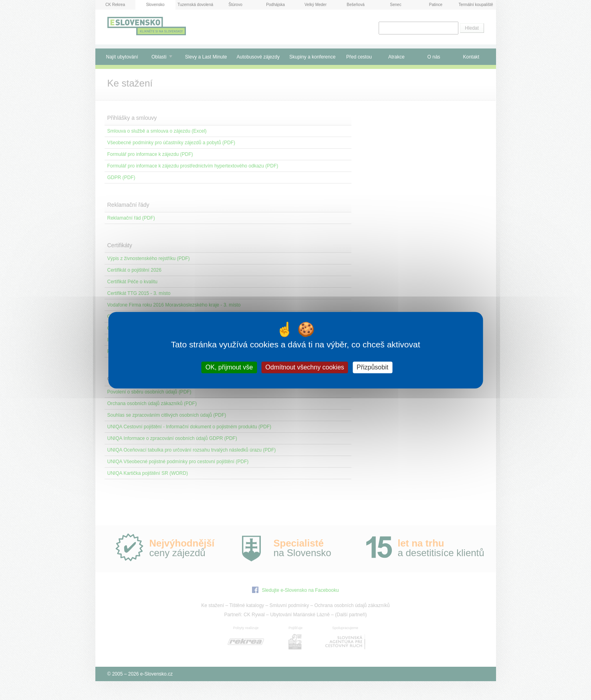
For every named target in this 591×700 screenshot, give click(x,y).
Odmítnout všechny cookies (305, 367)
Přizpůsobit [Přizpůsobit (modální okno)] (372, 367)
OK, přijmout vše (229, 367)
